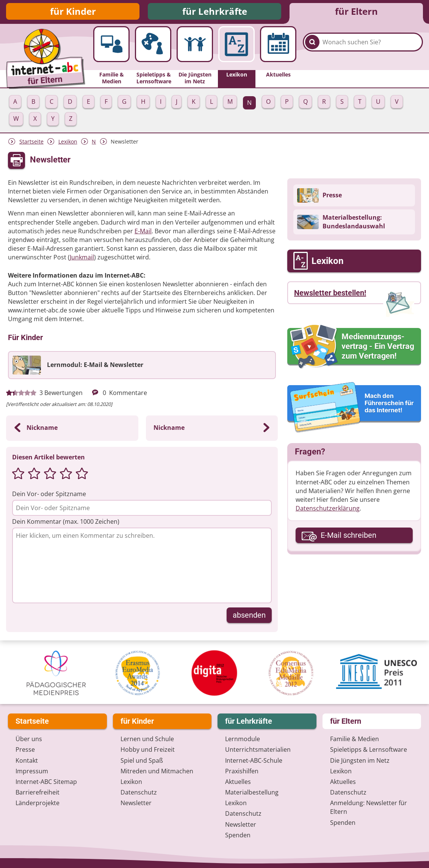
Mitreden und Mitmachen (157, 771)
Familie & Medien (355, 739)
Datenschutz (139, 792)
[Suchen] (312, 50)
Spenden (238, 835)
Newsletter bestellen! (330, 295)
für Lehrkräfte (215, 12)
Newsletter (136, 803)
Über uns (29, 739)
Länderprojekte (38, 803)
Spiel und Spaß (142, 760)
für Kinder (73, 12)
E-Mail (143, 233)
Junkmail (82, 259)
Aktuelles (238, 782)
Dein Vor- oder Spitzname (49, 496)
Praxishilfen (242, 771)
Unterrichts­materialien (258, 749)
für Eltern (356, 12)
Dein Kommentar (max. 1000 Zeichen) (66, 524)
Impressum (32, 771)
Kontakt (27, 760)
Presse (25, 749)
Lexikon (68, 144)
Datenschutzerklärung (328, 510)
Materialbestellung (252, 792)
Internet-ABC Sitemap (46, 782)
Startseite (31, 144)
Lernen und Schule (147, 739)
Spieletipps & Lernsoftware (369, 749)
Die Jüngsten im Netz (360, 760)
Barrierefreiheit (38, 792)
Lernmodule (243, 739)
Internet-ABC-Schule (254, 760)
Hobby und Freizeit (148, 749)
